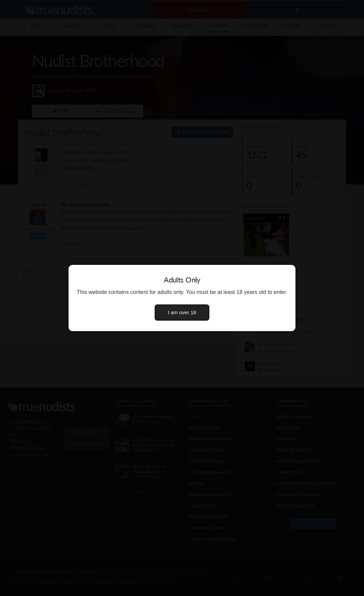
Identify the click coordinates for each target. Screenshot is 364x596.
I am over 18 (182, 312)
